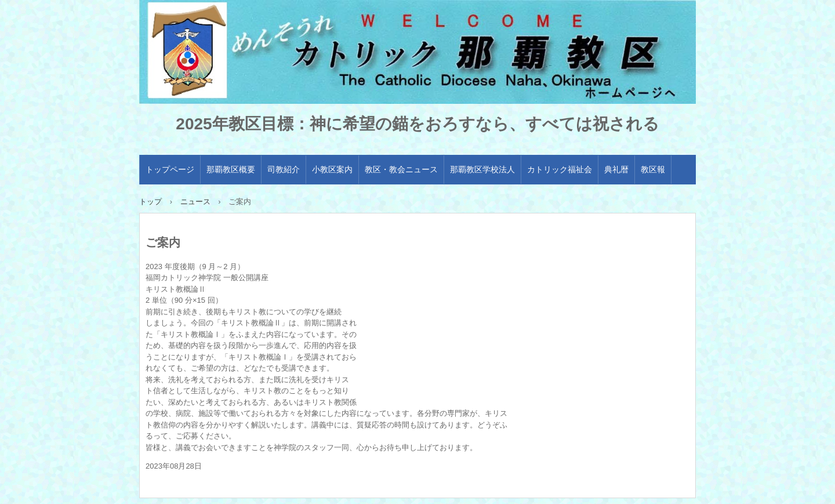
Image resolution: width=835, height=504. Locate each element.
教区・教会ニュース (401, 169)
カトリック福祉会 (560, 169)
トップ (150, 202)
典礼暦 (616, 169)
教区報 (653, 169)
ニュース (195, 202)
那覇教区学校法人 (482, 169)
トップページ (170, 169)
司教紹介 (284, 169)
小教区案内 (332, 169)
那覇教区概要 (231, 169)
